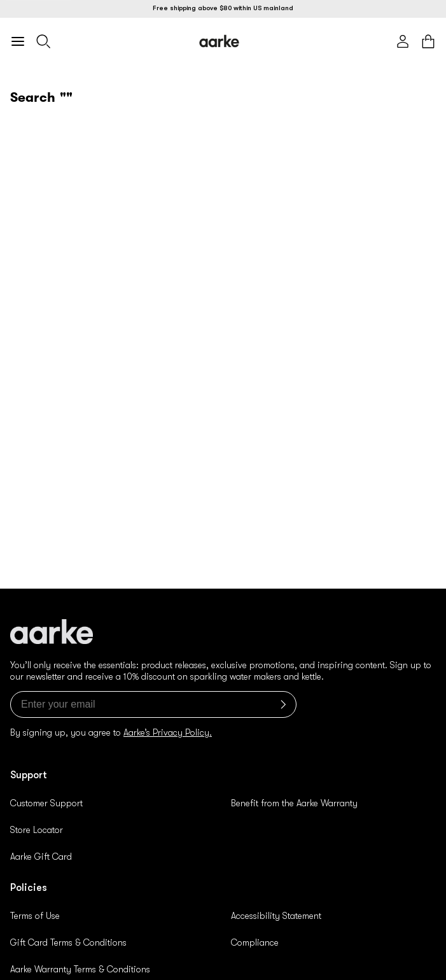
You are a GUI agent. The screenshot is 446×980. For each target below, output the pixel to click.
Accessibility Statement (276, 916)
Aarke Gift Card (41, 857)
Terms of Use (35, 916)
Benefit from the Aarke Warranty (294, 803)
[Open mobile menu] (18, 41)
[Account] (403, 41)
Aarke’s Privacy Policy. (168, 732)
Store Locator (37, 830)
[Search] (43, 41)
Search (33, 98)
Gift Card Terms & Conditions (68, 942)
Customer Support (46, 803)
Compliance (255, 942)
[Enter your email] (153, 704)
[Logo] (220, 41)
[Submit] (281, 704)
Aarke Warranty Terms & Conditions (80, 969)
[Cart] (428, 41)
